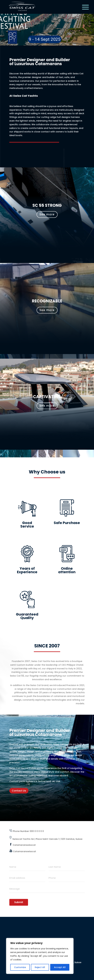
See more (47, 214)
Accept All (60, 967)
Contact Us (19, 791)
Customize (20, 967)
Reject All (40, 967)
